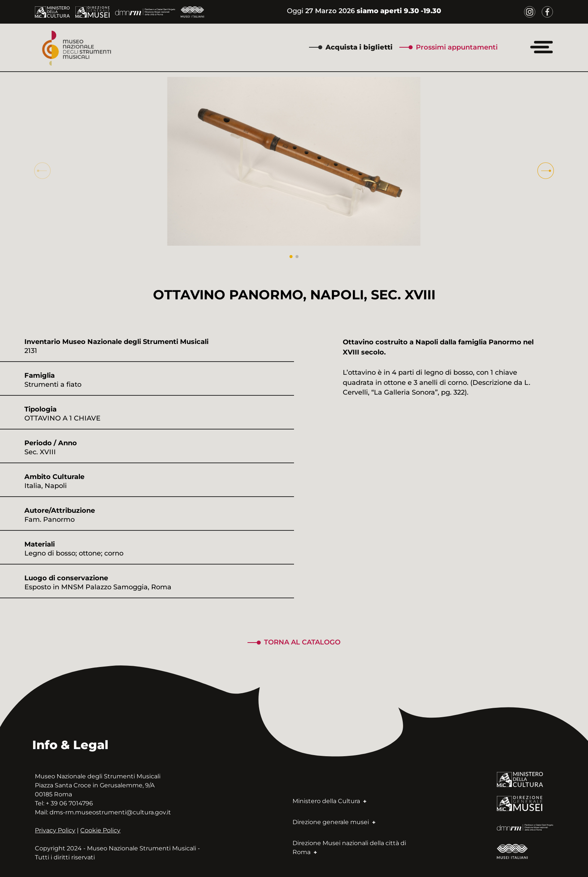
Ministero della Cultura (329, 801)
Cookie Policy (100, 830)
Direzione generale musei (334, 822)
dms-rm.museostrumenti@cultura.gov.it (110, 812)
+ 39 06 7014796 (69, 803)
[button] (546, 171)
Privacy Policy (55, 830)
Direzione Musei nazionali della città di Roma (349, 848)
